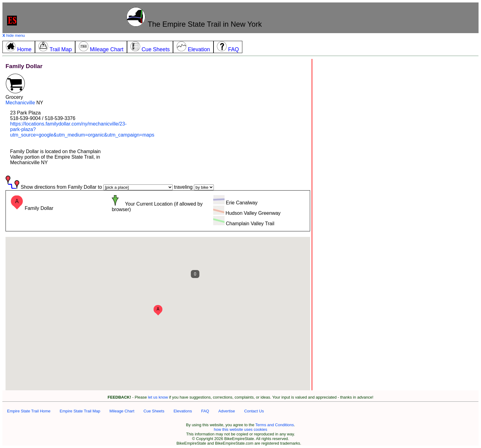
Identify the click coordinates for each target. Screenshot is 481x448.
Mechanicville (20, 103)
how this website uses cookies (240, 429)
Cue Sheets (154, 411)
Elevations (183, 411)
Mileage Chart (122, 411)
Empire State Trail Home (29, 411)
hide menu (14, 35)
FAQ (205, 411)
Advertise (227, 411)
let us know (158, 397)
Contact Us (254, 411)
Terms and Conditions (275, 425)
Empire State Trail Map (80, 411)
